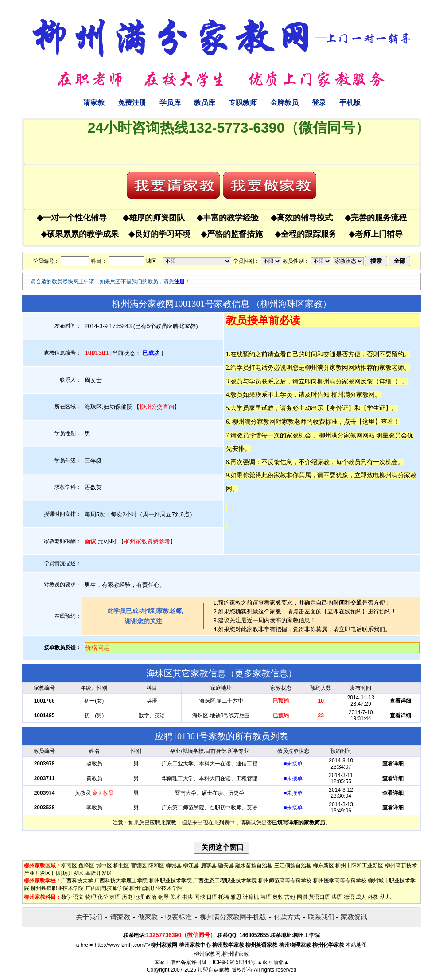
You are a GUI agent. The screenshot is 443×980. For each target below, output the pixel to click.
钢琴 (163, 897)
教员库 (205, 103)
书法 (187, 897)
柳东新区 (323, 866)
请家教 (94, 103)
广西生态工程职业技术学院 (225, 881)
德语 (349, 897)
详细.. (387, 381)
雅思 (236, 897)
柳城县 (174, 866)
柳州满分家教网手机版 (233, 917)
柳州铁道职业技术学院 (57, 888)
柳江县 (191, 866)
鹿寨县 (209, 866)
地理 (139, 897)
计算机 (251, 897)
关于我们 (89, 917)
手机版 (350, 103)
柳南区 (69, 866)
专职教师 (243, 103)
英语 (115, 897)
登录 (319, 103)
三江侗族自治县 (293, 866)
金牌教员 (284, 103)
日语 (212, 897)
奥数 (278, 897)
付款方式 (287, 917)
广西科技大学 (77, 881)
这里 (369, 422)
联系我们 (321, 917)
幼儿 (385, 897)
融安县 (226, 866)
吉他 (290, 897)
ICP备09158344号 (234, 962)
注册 (179, 281)
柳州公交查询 (157, 407)
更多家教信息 (261, 673)
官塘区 (139, 866)
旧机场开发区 (68, 873)
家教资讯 (354, 917)
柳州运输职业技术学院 (156, 888)
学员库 (170, 103)
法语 (337, 897)
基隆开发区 (99, 873)
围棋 (302, 897)
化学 (103, 897)
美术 (175, 897)
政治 (151, 897)
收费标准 (179, 917)
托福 (224, 897)
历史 (127, 897)
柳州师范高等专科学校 (285, 881)
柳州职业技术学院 (171, 881)
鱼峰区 (86, 866)
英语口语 (319, 897)
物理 (91, 897)
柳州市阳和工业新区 (359, 866)
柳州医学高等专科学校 (340, 881)
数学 (66, 897)
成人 (361, 897)
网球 (200, 897)
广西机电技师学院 (107, 888)
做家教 (148, 917)
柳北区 (121, 866)
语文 (78, 897)
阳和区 (156, 866)
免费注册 (132, 103)
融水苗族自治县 (254, 866)
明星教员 (389, 435)
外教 (373, 897)
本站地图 (356, 945)
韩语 (266, 897)
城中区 (104, 866)
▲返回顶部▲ (273, 962)
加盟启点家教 (214, 970)
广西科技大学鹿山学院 (121, 881)
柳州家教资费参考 (147, 541)
